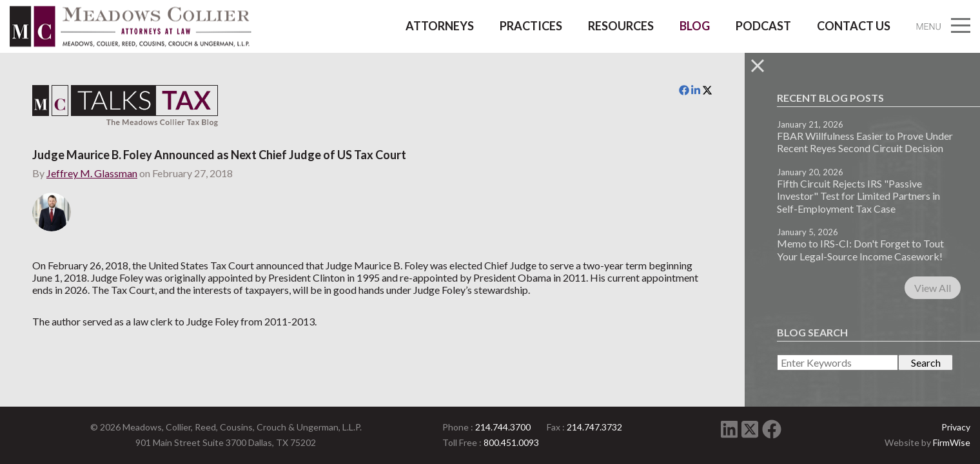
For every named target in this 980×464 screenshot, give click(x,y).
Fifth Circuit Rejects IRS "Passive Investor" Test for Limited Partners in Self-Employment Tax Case (858, 196)
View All (933, 288)
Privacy (956, 427)
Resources (621, 26)
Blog (695, 26)
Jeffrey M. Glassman (92, 173)
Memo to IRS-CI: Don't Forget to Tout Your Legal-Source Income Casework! (860, 249)
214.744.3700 (503, 427)
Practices (531, 26)
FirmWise (952, 442)
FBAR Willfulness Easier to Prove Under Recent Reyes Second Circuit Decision (865, 142)
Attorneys (440, 26)
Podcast (763, 26)
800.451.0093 (511, 442)
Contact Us (854, 26)
